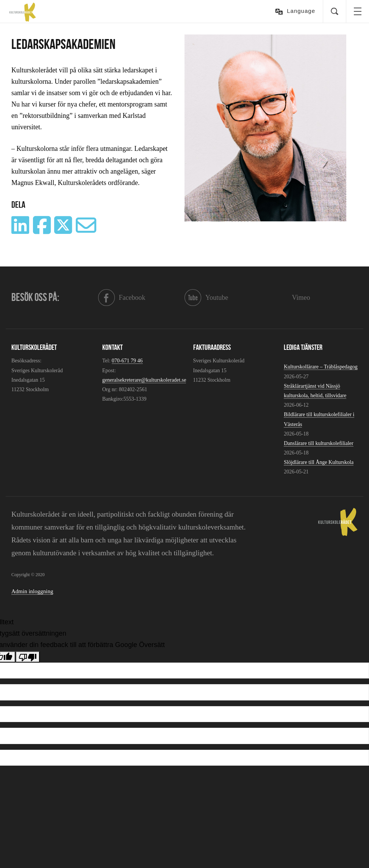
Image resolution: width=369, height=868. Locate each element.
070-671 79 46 (127, 361)
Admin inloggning (32, 591)
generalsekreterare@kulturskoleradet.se (144, 380)
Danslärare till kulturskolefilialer (319, 443)
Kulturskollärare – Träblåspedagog (321, 367)
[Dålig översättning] (28, 657)
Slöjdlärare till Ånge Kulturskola (319, 462)
